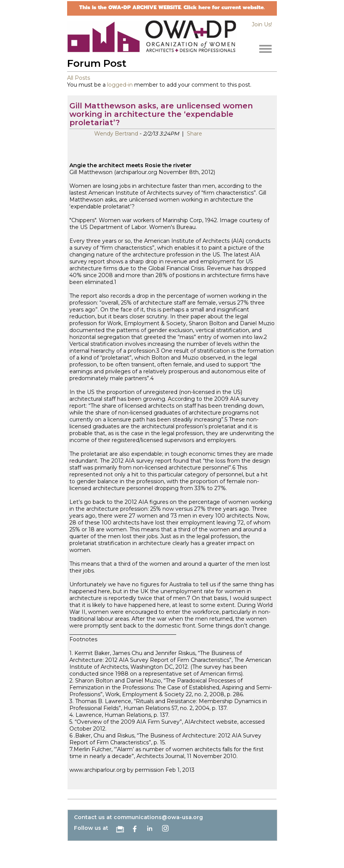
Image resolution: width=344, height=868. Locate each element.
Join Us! (262, 24)
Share (194, 134)
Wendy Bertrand (116, 134)
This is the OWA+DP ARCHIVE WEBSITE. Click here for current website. (172, 7)
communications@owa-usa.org (158, 817)
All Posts (79, 78)
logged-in (120, 85)
